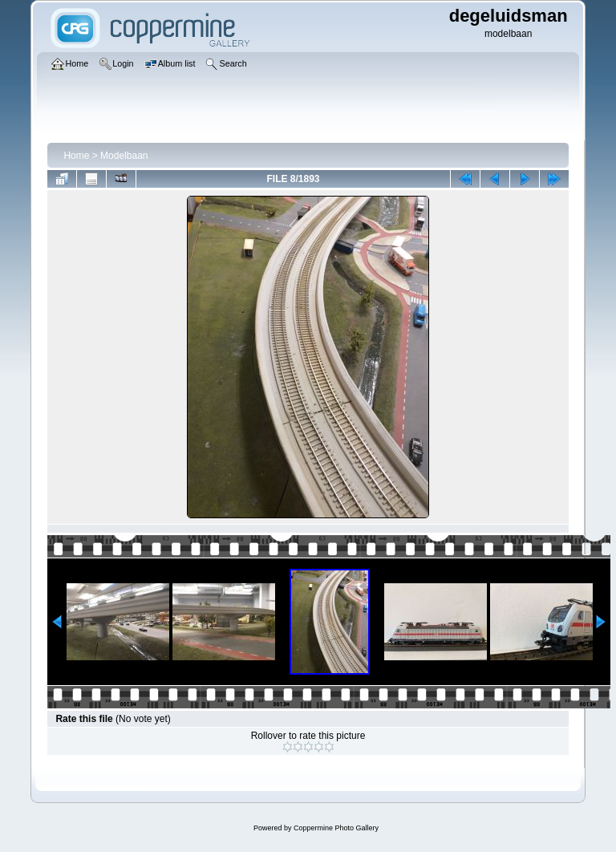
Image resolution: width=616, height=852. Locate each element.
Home (76, 156)
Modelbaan (124, 156)
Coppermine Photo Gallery (336, 828)
